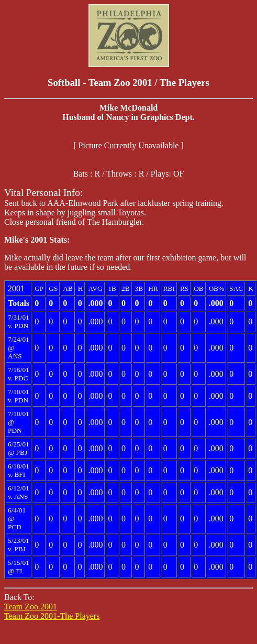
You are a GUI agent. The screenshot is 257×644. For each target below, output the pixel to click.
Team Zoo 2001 (31, 607)
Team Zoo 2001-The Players (52, 616)
